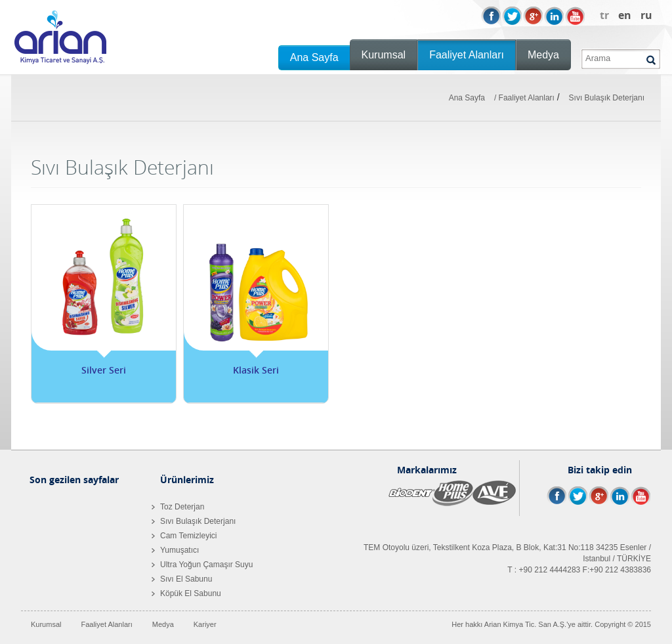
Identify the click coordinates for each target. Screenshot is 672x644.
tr (604, 15)
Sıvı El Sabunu (182, 579)
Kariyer (205, 624)
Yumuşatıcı (175, 550)
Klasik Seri (256, 370)
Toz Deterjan (178, 507)
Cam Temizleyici (184, 536)
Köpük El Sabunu (186, 593)
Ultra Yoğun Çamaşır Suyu (202, 565)
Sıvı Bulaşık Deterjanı (607, 98)
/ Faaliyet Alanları (524, 98)
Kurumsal (384, 55)
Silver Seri (104, 370)
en (625, 15)
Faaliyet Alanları (467, 55)
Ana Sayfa (314, 57)
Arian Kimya (61, 37)
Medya (543, 55)
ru (646, 15)
